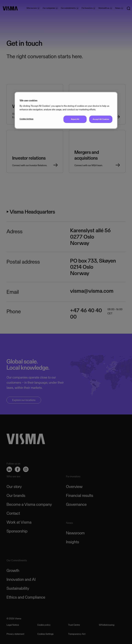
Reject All (75, 119)
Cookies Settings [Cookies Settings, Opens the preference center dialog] (26, 119)
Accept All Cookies (101, 119)
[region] (66, 110)
